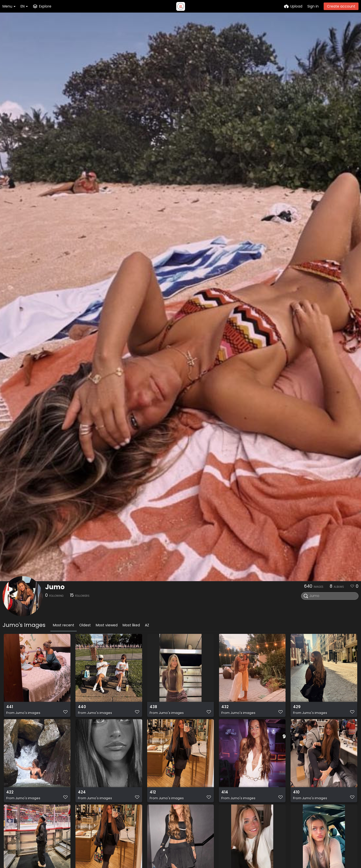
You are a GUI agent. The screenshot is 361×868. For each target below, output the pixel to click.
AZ (147, 625)
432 (225, 709)
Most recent (64, 625)
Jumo (55, 587)
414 (224, 796)
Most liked (131, 625)
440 (82, 709)
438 (153, 709)
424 (82, 796)
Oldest (85, 625)
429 (297, 709)
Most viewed (107, 625)
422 (10, 796)
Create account (341, 6)
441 (9, 709)
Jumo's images (28, 715)
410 (296, 796)
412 (153, 796)
